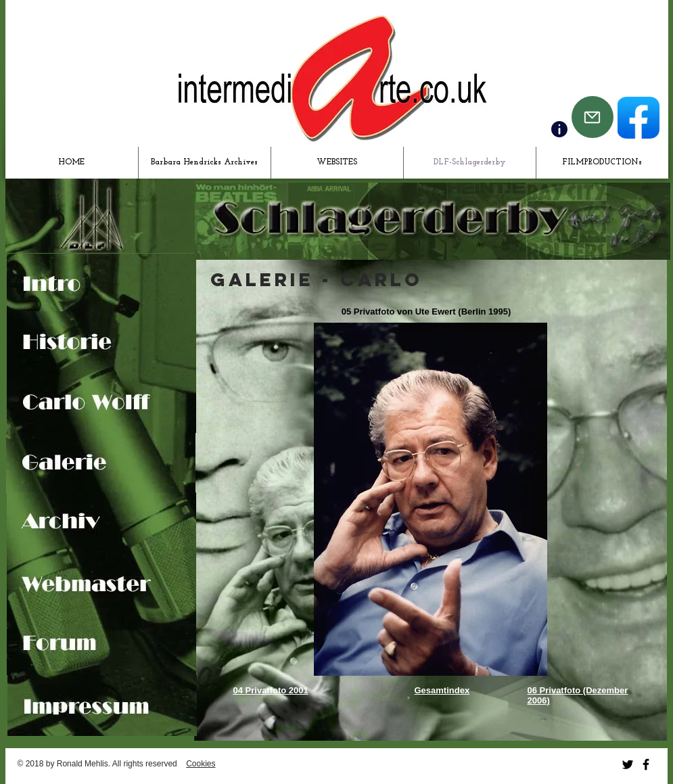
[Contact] (559, 129)
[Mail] (593, 117)
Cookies (201, 764)
